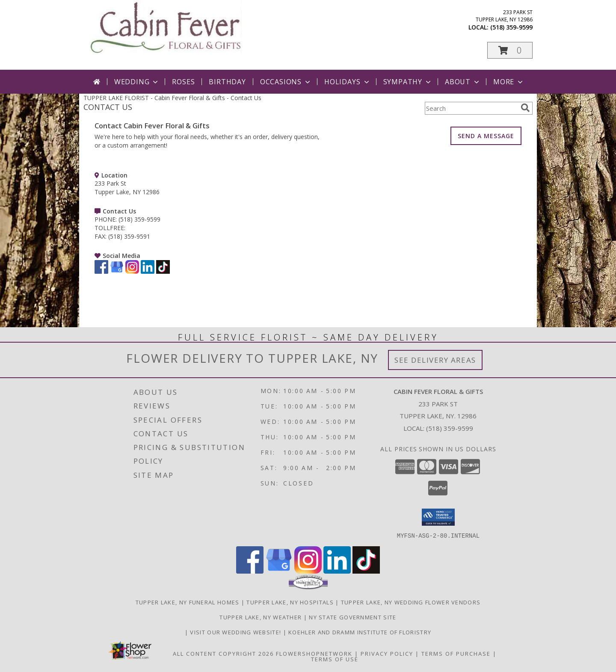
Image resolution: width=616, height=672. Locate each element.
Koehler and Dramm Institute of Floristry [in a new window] (360, 632)
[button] (510, 50)
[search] (525, 108)
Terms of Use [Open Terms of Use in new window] (335, 659)
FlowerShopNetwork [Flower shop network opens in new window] (314, 653)
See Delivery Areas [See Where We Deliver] (435, 360)
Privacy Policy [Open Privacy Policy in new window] (387, 653)
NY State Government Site (352, 617)
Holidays (347, 82)
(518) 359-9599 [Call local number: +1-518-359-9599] (511, 27)
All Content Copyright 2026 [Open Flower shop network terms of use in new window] (223, 653)
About (463, 82)
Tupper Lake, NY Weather (261, 617)
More (509, 82)
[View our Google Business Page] (117, 271)
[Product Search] (471, 108)
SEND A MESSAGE (486, 136)
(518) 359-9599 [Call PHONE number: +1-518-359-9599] (139, 219)
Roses (183, 82)
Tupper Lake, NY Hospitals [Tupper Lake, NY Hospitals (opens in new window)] (290, 602)
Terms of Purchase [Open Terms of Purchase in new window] (456, 653)
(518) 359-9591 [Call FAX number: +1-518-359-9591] (129, 236)
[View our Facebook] (101, 271)
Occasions (286, 82)
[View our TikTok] (163, 271)
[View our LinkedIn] (148, 271)
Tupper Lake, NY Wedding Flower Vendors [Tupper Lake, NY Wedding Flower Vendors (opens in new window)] (411, 602)
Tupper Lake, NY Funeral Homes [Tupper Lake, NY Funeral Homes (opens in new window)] (188, 602)
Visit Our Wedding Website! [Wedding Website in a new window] (236, 632)
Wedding (137, 82)
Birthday (227, 82)
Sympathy (408, 82)
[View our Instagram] (132, 271)
